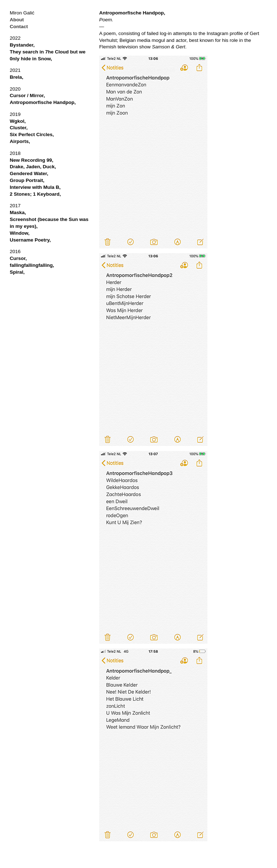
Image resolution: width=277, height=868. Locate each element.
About (17, 20)
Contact (19, 27)
